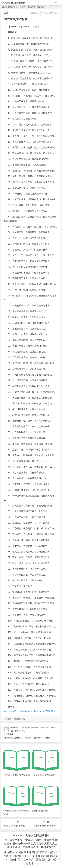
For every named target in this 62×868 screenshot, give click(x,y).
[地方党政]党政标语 (36, 7)
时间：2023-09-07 (49, 13)
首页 (4, 7)
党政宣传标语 (20, 719)
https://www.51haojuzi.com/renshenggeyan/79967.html (30, 711)
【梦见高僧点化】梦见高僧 (43, 775)
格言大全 (12, 7)
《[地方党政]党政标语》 (30, 728)
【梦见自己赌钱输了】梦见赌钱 (16, 775)
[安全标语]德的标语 (40, 811)
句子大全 (34, 496)
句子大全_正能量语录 (15, 3)
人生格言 (22, 7)
